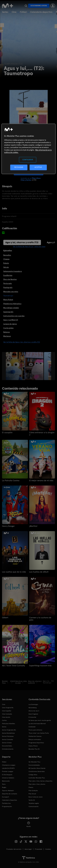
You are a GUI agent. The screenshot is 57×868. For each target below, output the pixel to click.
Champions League (9, 765)
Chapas (6, 259)
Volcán (6, 267)
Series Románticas (8, 733)
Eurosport (5, 797)
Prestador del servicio (14, 849)
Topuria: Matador (8, 791)
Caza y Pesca (33, 746)
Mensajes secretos (11, 292)
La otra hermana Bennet (37, 724)
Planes (31, 787)
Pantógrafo (8, 287)
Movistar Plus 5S (34, 749)
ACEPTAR (38, 167)
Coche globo (8, 328)
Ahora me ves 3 (34, 711)
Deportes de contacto (10, 794)
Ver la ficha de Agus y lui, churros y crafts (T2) (22, 342)
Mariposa (7, 336)
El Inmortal (32, 717)
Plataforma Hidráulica (12, 304)
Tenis (4, 784)
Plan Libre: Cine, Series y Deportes (40, 781)
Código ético (33, 775)
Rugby (4, 787)
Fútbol (23, 12)
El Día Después (7, 775)
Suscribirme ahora (39, 6)
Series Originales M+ (9, 730)
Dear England (33, 714)
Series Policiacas (8, 736)
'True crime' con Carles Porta (39, 733)
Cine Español (7, 711)
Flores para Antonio (35, 730)
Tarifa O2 (32, 800)
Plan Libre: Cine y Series (37, 784)
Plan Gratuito (33, 791)
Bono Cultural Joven (36, 797)
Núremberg (33, 708)
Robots (6, 263)
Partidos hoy (6, 803)
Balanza (7, 332)
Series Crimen (7, 743)
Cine (14, 12)
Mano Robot (8, 300)
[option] (25, 366)
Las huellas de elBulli (39, 572)
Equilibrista (8, 275)
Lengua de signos (10, 324)
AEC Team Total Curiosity (13, 666)
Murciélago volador (11, 308)
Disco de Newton (10, 279)
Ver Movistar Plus (34, 762)
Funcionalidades (34, 765)
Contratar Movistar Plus (37, 778)
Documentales (7, 746)
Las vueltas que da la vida (14, 572)
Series (5, 12)
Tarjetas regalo (34, 803)
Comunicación (34, 806)
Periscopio (8, 283)
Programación (7, 806)
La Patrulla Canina (11, 481)
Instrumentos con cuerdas (14, 316)
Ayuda (29, 824)
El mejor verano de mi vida (41, 481)
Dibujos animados (35, 739)
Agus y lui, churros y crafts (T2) (22, 242)
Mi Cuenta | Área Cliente (37, 768)
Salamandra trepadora (13, 271)
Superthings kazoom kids (40, 666)
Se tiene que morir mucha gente (40, 720)
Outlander (32, 727)
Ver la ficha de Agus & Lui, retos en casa (29, 246)
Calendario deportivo (41, 12)
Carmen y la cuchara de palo (40, 619)
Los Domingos (33, 704)
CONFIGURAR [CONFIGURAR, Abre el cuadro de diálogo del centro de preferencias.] (28, 160)
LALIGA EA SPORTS (8, 768)
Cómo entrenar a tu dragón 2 (42, 434)
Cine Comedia (7, 714)
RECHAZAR (19, 167)
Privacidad (38, 849)
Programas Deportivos (36, 743)
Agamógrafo (8, 312)
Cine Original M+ (8, 708)
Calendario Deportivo (9, 800)
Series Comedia (7, 739)
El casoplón (7, 433)
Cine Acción (6, 717)
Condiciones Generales (37, 771)
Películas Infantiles (8, 724)
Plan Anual (32, 794)
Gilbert (5, 618)
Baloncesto (6, 781)
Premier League (8, 771)
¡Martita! (33, 526)
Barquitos (7, 255)
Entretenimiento (8, 749)
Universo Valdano (8, 778)
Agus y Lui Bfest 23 (11, 320)
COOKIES (48, 849)
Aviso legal (28, 849)
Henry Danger (8, 526)
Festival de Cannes (35, 736)
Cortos (4, 720)
